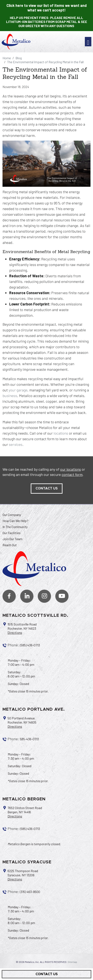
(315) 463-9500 (30, 892)
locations (61, 433)
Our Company (12, 515)
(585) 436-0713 (30, 645)
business (10, 396)
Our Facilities (11, 533)
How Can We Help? (15, 521)
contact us (47, 488)
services (16, 444)
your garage (18, 390)
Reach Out (10, 545)
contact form (72, 474)
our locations (71, 469)
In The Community (15, 527)
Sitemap (72, 962)
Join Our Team (12, 539)
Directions (15, 633)
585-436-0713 (29, 739)
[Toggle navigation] (88, 42)
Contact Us (47, 974)
